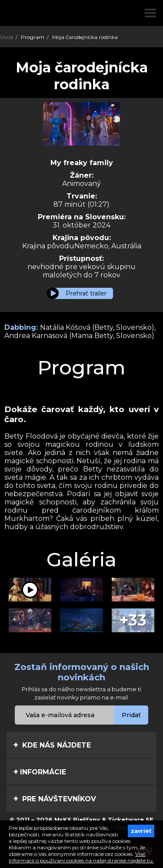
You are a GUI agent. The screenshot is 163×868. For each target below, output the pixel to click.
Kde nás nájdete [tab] (52, 745)
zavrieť (141, 831)
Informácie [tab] (40, 772)
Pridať (131, 715)
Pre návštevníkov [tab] (55, 799)
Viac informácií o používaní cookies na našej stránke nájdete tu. (81, 857)
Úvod (7, 37)
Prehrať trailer (86, 293)
